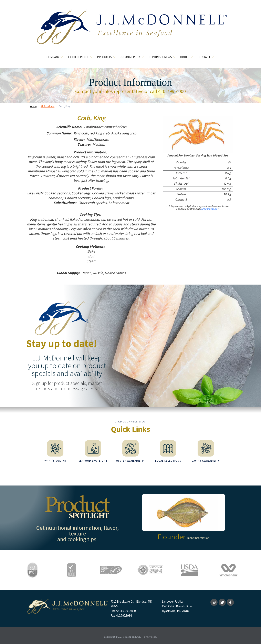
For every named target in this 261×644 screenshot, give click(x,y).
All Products (48, 106)
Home (33, 106)
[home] (131, 30)
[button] (55, 57)
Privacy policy (150, 635)
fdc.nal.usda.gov (210, 209)
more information (198, 536)
